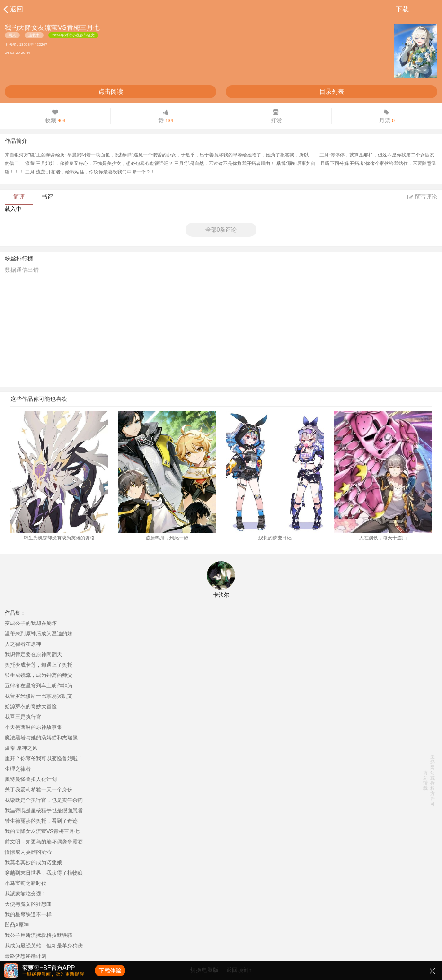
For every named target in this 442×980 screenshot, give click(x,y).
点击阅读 (111, 91)
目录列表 (332, 91)
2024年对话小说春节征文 (73, 35)
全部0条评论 (221, 230)
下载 (402, 9)
